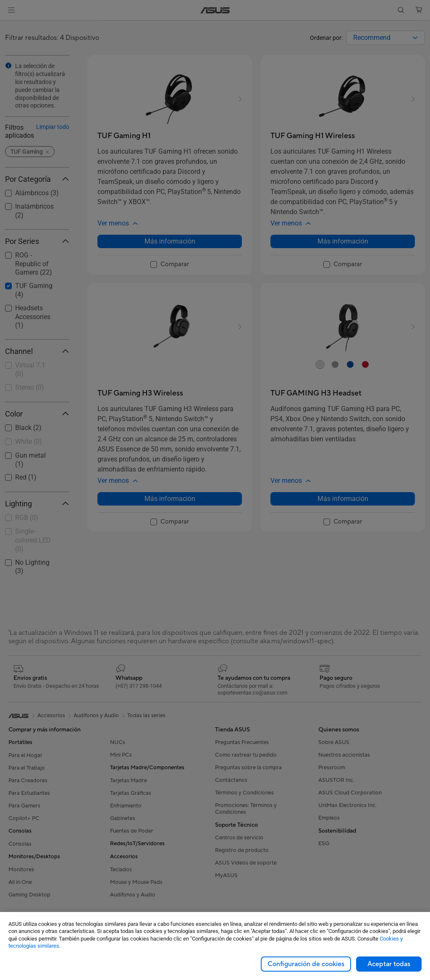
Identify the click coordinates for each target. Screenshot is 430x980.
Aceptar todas (389, 964)
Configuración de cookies (306, 964)
